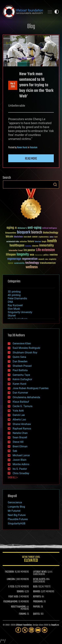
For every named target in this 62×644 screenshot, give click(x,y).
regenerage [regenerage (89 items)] (14, 259)
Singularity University (20, 312)
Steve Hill (18, 442)
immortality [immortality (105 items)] (46, 245)
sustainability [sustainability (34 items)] (19, 263)
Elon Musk (14, 309)
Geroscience (15, 502)
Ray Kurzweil (15, 305)
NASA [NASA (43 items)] (32, 255)
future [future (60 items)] (31, 241)
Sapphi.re (55, 625)
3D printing (14, 292)
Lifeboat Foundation (24, 625)
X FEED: (11, 587)
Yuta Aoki (18, 411)
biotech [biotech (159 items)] (37, 232)
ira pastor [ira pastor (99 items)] (29, 250)
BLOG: (35, 587)
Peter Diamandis (17, 298)
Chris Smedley (21, 473)
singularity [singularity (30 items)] (53, 259)
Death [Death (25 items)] (56, 237)
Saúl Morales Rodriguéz (26, 348)
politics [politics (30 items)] (46, 255)
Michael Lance (21, 455)
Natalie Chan (20, 433)
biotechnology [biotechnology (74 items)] (51, 233)
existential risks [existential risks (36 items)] (13, 242)
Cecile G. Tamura (23, 406)
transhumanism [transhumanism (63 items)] (48, 263)
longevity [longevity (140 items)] (23, 255)
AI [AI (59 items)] (16, 228)
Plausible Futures (18, 519)
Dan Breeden (20, 361)
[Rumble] (45, 630)
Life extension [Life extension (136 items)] (45, 250)
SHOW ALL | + (13, 478)
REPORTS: (37, 597)
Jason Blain (20, 460)
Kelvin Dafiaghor (22, 379)
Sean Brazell (20, 437)
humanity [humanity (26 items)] (28, 246)
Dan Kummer (20, 393)
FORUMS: (23, 614)
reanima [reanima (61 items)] (54, 255)
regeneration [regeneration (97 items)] (30, 259)
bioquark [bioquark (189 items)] (24, 232)
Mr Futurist (14, 511)
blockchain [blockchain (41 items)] (18, 237)
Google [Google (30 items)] (44, 242)
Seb (15, 451)
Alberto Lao (19, 419)
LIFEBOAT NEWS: (40, 572)
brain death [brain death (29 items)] (27, 237)
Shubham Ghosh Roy (25, 353)
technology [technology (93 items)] (32, 263)
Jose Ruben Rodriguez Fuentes (31, 388)
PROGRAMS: (38, 602)
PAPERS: (37, 607)
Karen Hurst (22, 148)
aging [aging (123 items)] (10, 228)
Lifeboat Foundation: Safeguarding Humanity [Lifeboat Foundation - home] (23, 12)
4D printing (14, 295)
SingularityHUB (17, 523)
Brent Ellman (20, 446)
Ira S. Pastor (20, 469)
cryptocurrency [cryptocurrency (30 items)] (44, 237)
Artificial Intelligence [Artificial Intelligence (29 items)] (50, 228)
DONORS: (20, 592)
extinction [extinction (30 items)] (23, 242)
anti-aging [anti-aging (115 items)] (35, 228)
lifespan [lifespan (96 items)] (11, 255)
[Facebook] (18, 630)
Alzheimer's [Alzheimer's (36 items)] (22, 228)
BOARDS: (37, 592)
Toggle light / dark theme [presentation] (57, 12)
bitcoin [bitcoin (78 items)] (9, 237)
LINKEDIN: (11, 579)
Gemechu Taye (21, 375)
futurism (34, 148)
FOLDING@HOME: (11, 602)
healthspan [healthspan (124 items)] (17, 246)
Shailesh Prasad (22, 366)
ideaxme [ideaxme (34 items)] (35, 246)
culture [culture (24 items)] (51, 237)
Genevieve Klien (22, 343)
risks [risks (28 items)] (47, 259)
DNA (10, 302)
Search (55, 184)
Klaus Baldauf (21, 402)
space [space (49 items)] (11, 263)
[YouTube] (38, 630)
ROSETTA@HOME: (19, 607)
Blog (31, 27)
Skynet (12, 316)
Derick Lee (19, 415)
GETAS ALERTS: (39, 579)
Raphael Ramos (22, 429)
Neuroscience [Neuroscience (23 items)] (39, 255)
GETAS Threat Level (31, 560)
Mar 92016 (13, 85)
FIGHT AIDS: (13, 597)
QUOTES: (37, 614)
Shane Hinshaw (22, 424)
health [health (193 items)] (52, 241)
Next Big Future (17, 515)
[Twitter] (25, 630)
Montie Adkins (21, 464)
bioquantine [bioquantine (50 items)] (11, 233)
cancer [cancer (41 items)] (35, 237)
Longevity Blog (16, 507)
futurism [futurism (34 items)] (38, 242)
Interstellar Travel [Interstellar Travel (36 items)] (16, 251)
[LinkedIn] (31, 630)
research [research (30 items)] (41, 259)
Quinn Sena (19, 357)
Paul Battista (20, 370)
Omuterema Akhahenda (26, 397)
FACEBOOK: (10, 572)
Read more (31, 159)
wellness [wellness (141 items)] (32, 267)
